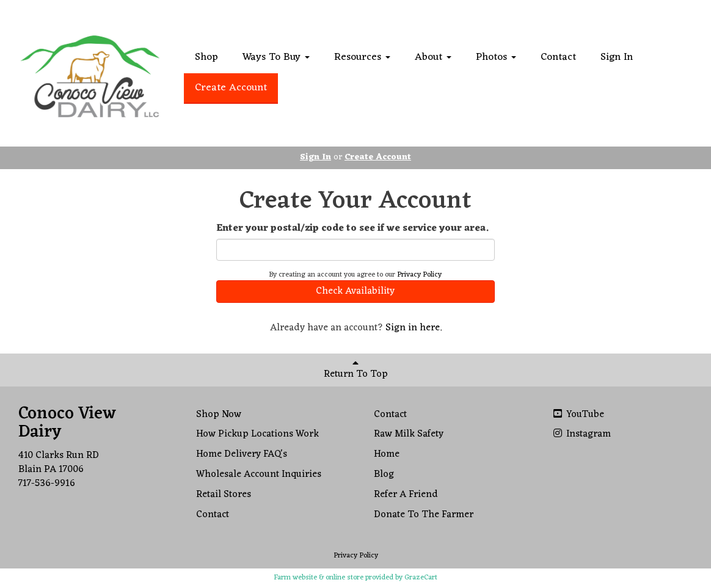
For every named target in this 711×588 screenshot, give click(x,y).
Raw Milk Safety (409, 434)
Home (387, 454)
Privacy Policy (419, 275)
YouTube (578, 415)
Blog (384, 474)
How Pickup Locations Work (257, 434)
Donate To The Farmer (424, 515)
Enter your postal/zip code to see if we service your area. (352, 229)
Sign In (617, 57)
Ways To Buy (276, 57)
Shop (206, 57)
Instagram (581, 434)
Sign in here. (414, 328)
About (433, 57)
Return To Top (356, 370)
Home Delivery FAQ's (242, 454)
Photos (496, 57)
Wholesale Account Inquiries (259, 474)
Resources (362, 57)
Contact (558, 57)
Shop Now (219, 415)
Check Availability (355, 291)
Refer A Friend (406, 495)
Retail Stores (224, 495)
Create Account (231, 88)
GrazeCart (421, 578)
